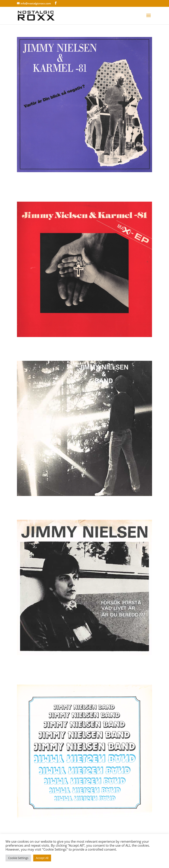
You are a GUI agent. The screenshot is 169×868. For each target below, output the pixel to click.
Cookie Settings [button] (18, 858)
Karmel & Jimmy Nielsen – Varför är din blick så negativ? (80, 184)
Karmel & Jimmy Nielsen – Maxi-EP (63, 346)
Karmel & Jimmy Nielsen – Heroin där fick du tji (80, 505)
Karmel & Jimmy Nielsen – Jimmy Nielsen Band (79, 829)
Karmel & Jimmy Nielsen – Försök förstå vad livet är (82, 667)
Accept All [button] (42, 858)
